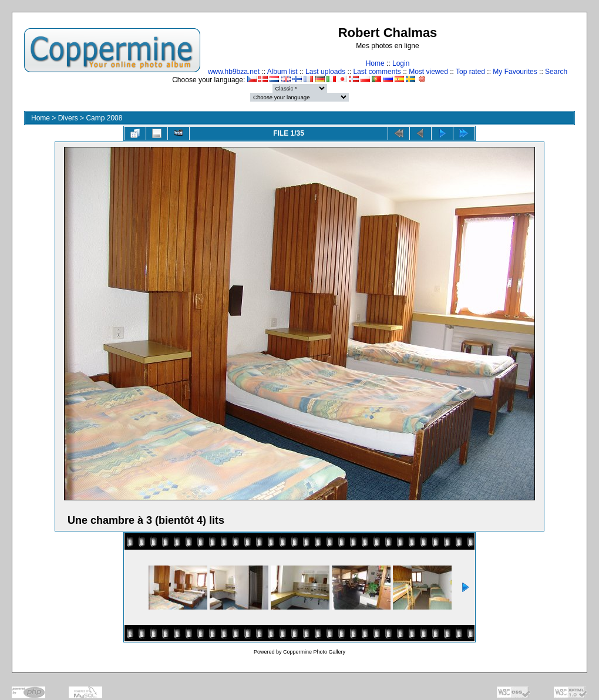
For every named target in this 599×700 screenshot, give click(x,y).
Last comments (377, 72)
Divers (68, 118)
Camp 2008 (104, 118)
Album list (282, 72)
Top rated (470, 72)
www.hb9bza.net (234, 72)
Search (556, 72)
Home (375, 63)
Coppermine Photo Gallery (314, 652)
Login (401, 63)
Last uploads (325, 72)
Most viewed (428, 72)
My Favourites (515, 72)
